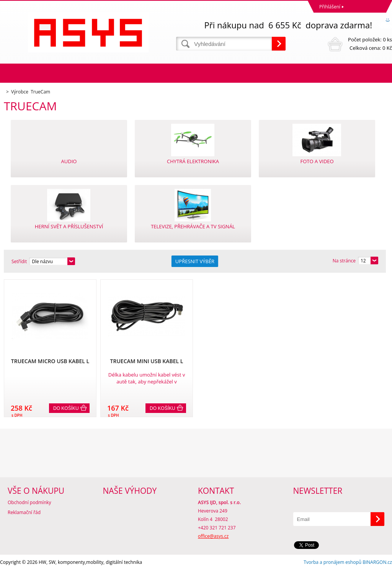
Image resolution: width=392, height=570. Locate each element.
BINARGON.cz (377, 562)
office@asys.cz (213, 536)
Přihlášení (330, 7)
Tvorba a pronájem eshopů (332, 562)
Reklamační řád (24, 512)
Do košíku (66, 408)
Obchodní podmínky (29, 502)
